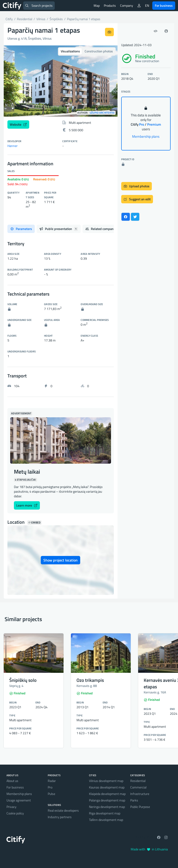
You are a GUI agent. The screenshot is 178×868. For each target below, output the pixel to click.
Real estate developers (63, 810)
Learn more (27, 505)
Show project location (60, 560)
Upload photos (137, 186)
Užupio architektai (102, 113)
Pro (50, 787)
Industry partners (60, 817)
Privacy (11, 807)
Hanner (13, 146)
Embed (34, 523)
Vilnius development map (106, 781)
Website (18, 124)
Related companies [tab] (104, 229)
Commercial (138, 787)
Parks (134, 800)
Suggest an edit (137, 199)
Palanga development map (107, 800)
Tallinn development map (106, 820)
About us (12, 781)
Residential (138, 781)
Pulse (51, 794)
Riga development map (105, 813)
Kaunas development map (107, 787)
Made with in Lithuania (149, 849)
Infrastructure (140, 794)
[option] (61, 81)
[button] (12, 81)
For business (164, 5)
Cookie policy (15, 813)
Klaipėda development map (107, 794)
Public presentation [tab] (59, 229)
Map (97, 5)
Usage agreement (19, 800)
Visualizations (70, 51)
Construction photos (99, 51)
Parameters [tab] (21, 229)
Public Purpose (140, 807)
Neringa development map (107, 807)
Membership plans (146, 136)
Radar (52, 781)
